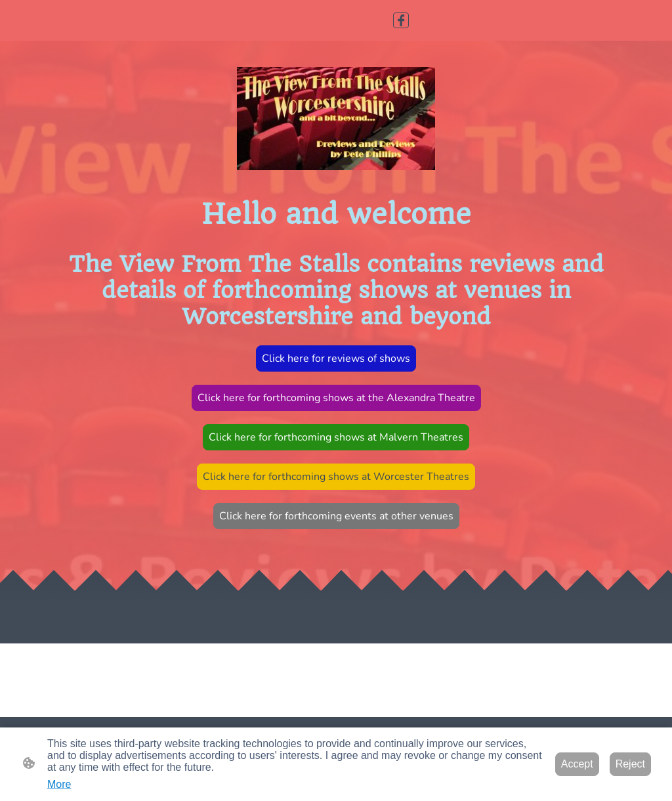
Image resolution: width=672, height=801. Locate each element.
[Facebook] (401, 20)
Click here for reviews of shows (336, 358)
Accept (577, 764)
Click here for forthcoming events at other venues (336, 516)
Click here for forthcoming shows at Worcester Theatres (336, 477)
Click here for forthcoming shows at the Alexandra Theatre (336, 398)
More (59, 784)
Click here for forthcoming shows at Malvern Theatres (336, 437)
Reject (630, 764)
